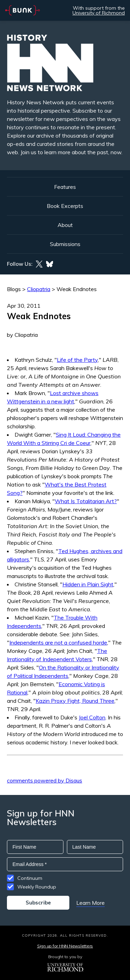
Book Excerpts (65, 206)
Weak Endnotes (77, 289)
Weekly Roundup (37, 887)
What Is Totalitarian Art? (86, 501)
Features (65, 187)
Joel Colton (92, 717)
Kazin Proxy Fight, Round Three (75, 701)
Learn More (90, 903)
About (65, 225)
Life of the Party (77, 360)
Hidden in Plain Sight (88, 584)
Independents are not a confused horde (58, 642)
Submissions (65, 244)
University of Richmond (99, 13)
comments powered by (45, 780)
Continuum (30, 878)
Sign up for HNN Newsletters (65, 946)
